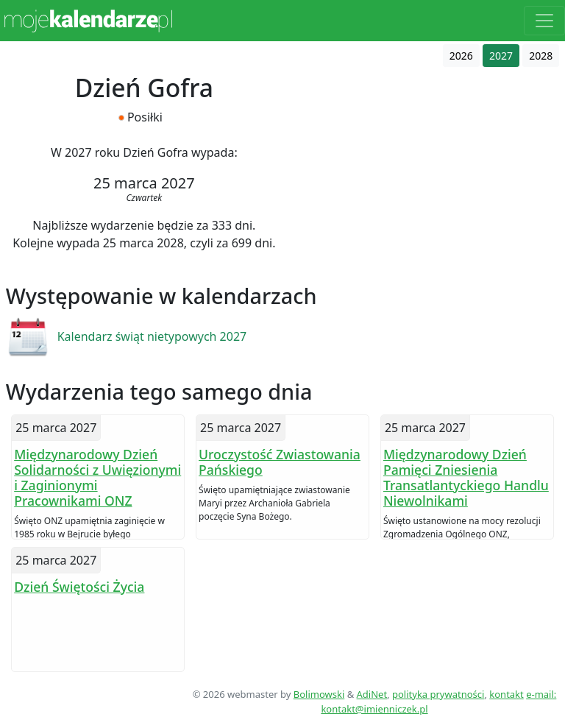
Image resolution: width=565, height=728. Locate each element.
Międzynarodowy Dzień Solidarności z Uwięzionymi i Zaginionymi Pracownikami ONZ (97, 477)
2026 (461, 56)
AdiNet (372, 694)
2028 (541, 56)
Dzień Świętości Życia (79, 587)
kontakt (506, 694)
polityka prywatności (438, 694)
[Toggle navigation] (544, 21)
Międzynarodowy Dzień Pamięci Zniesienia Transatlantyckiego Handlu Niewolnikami (466, 477)
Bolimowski (319, 694)
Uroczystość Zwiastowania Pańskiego (280, 462)
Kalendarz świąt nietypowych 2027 (152, 336)
